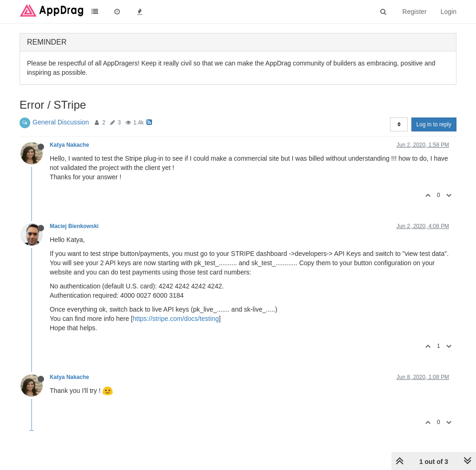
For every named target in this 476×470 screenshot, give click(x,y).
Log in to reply (434, 124)
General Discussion (61, 122)
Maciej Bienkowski (74, 226)
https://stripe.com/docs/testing (176, 319)
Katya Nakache (69, 145)
